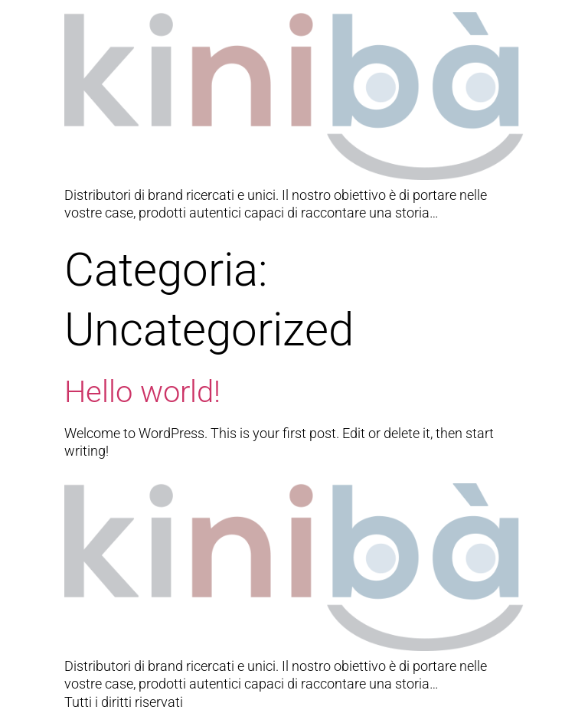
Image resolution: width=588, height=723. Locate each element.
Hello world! (142, 392)
